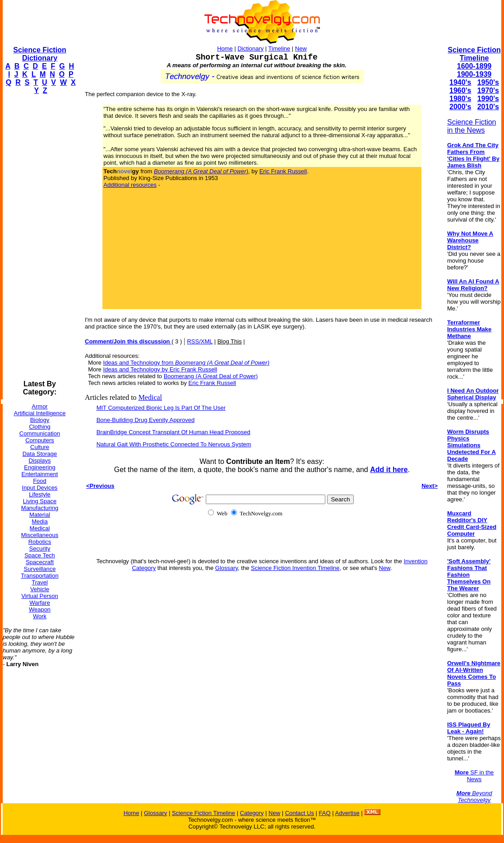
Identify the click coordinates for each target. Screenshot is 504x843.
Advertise (347, 813)
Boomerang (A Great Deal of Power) (211, 376)
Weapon (40, 609)
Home (225, 49)
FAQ (325, 813)
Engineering (39, 467)
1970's (488, 90)
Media (39, 521)
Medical (40, 528)
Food (40, 481)
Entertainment (40, 474)
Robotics (40, 542)
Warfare (40, 603)
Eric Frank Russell (283, 171)
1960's (460, 90)
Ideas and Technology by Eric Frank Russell (160, 369)
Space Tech (40, 555)
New (301, 49)
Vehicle (40, 589)
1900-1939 (474, 74)
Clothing (40, 427)
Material (40, 515)
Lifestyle (40, 494)
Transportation (39, 576)
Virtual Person (39, 596)
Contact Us (300, 813)
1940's (460, 82)
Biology (40, 420)
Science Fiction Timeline (474, 54)
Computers (40, 440)
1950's (488, 82)
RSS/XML (200, 341)
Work (40, 616)
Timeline (280, 49)
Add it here (389, 470)
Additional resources (130, 185)
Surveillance (40, 569)
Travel (40, 582)
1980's (460, 99)
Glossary (227, 568)
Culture (40, 447)
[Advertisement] (39, 237)
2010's (488, 107)
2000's (460, 107)
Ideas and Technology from (186, 363)
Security (40, 549)
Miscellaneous (40, 535)
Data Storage (40, 454)
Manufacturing (40, 508)
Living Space (40, 501)
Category (252, 813)
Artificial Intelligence (40, 413)
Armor (39, 406)
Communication (40, 433)
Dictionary (250, 49)
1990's (488, 99)
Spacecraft (40, 562)
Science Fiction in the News (472, 126)
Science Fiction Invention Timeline (295, 568)
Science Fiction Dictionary (39, 54)
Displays (39, 461)
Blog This (230, 341)
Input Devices (40, 488)
